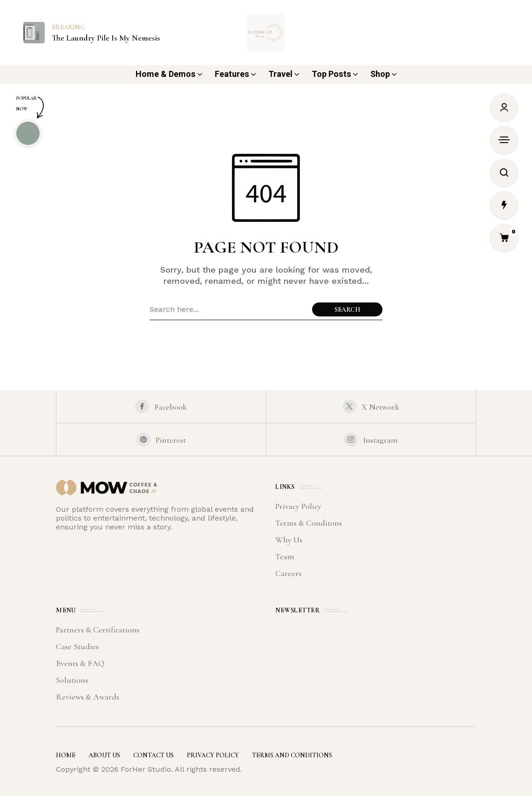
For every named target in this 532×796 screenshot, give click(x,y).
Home (66, 755)
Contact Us (153, 755)
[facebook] (161, 406)
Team (285, 556)
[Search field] (228, 309)
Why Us (289, 540)
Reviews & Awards (88, 697)
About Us (104, 755)
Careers (288, 573)
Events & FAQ (80, 663)
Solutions (72, 680)
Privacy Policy (298, 506)
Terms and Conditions (292, 755)
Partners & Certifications (98, 630)
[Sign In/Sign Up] (504, 107)
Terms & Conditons (309, 523)
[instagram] (371, 439)
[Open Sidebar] (504, 140)
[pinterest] (161, 439)
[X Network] (371, 406)
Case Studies (77, 646)
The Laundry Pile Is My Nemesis (106, 38)
